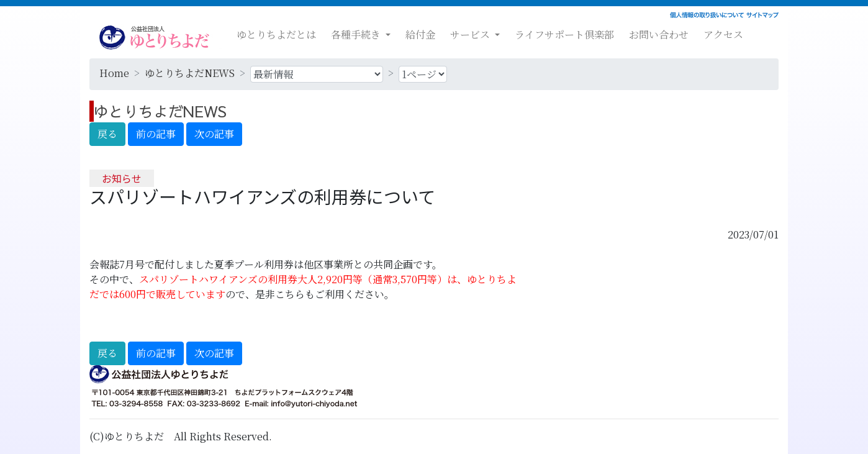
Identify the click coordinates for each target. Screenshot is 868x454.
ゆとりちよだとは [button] (276, 34)
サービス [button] (471, 34)
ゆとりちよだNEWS (190, 73)
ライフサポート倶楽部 (564, 34)
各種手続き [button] (357, 34)
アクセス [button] (723, 34)
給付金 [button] (420, 34)
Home (114, 73)
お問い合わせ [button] (659, 34)
